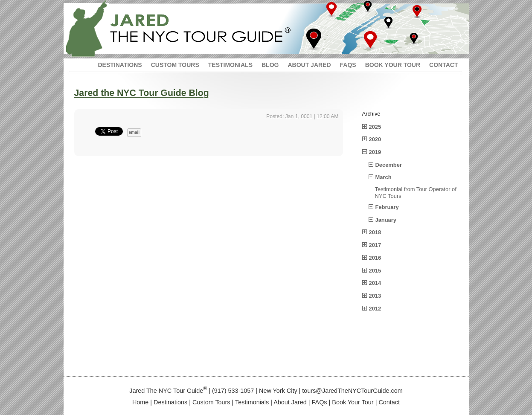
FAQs (320, 402)
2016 (375, 258)
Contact (389, 402)
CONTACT (443, 65)
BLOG (270, 65)
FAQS (348, 65)
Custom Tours (211, 402)
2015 (375, 271)
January (386, 220)
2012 (375, 309)
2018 (375, 232)
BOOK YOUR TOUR (393, 65)
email (134, 132)
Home (140, 402)
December (389, 165)
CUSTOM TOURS (175, 65)
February (387, 207)
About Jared (290, 402)
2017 (375, 245)
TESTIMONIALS (230, 65)
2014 (375, 283)
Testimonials (252, 402)
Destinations (170, 402)
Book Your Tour (353, 402)
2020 (375, 139)
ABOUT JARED (309, 65)
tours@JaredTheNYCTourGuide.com (352, 391)
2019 (375, 152)
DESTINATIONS (120, 65)
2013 (375, 296)
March (384, 177)
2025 (375, 127)
